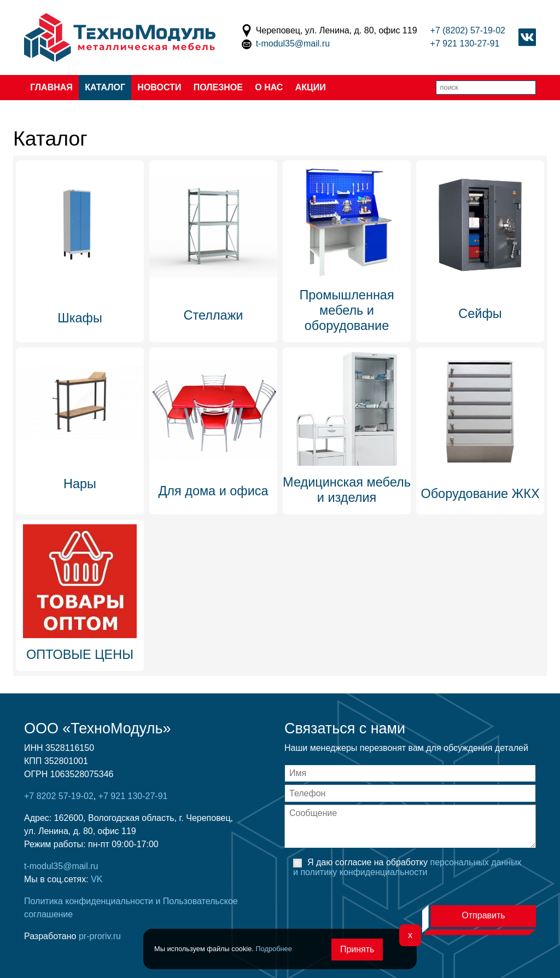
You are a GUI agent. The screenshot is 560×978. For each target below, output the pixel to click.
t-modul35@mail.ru (293, 44)
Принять (357, 949)
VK (97, 879)
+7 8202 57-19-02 (59, 796)
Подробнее (273, 949)
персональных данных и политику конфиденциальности (407, 867)
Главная (51, 87)
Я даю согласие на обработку (407, 867)
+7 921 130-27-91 (465, 44)
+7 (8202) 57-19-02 (468, 30)
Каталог (105, 87)
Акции (311, 87)
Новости (159, 87)
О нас (269, 87)
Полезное (218, 87)
